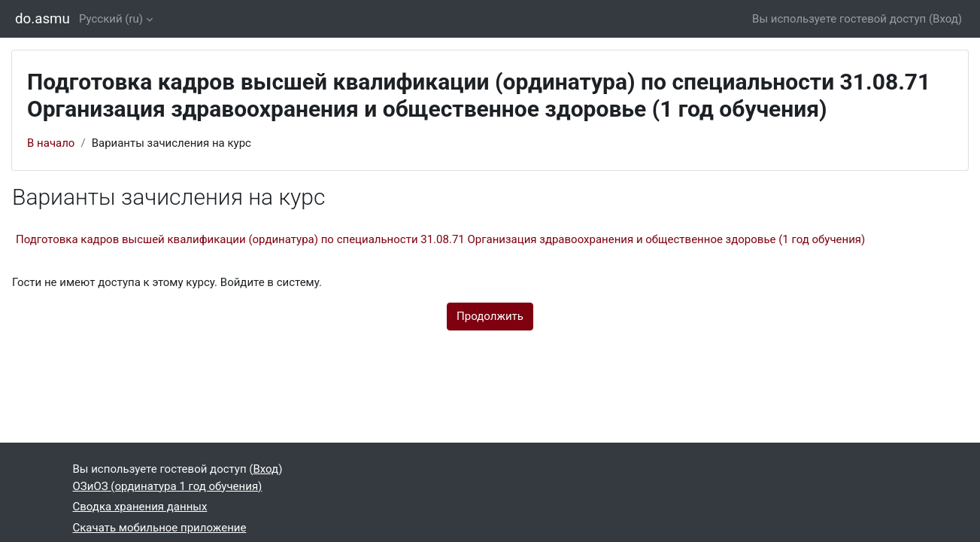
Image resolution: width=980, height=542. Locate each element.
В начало (51, 143)
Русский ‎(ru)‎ (111, 19)
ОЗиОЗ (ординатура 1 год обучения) (168, 486)
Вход (945, 19)
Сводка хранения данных (140, 507)
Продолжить (490, 316)
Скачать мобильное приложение (160, 528)
